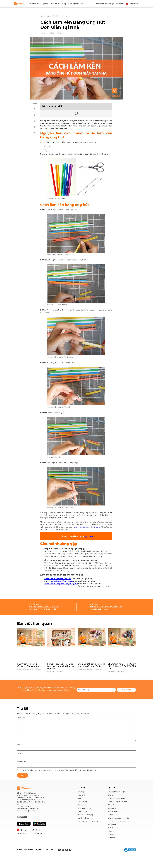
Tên (19, 745)
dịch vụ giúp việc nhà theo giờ (88, 527)
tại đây (89, 536)
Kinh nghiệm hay (75, 4)
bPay (64, 4)
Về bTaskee (34, 4)
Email (20, 753)
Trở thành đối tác (103, 4)
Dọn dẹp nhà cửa (48, 16)
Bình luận (21, 718)
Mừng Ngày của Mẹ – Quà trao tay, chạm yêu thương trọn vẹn (61, 666)
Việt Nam (134, 4)
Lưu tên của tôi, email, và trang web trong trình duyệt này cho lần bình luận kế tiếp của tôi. (58, 770)
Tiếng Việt (119, 4)
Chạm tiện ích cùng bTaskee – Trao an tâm (28, 665)
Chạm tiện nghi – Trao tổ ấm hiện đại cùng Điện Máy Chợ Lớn (122, 666)
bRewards (55, 4)
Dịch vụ (45, 4)
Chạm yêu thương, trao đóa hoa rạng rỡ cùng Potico (91, 665)
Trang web (22, 762)
